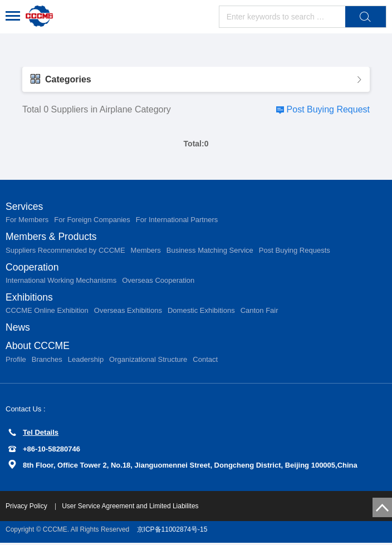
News (18, 329)
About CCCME (38, 348)
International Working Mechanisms (61, 281)
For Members (27, 220)
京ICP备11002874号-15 (172, 532)
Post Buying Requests (295, 251)
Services (25, 207)
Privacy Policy (27, 508)
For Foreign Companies (92, 220)
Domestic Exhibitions (201, 312)
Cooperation (33, 268)
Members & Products (52, 237)
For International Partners (177, 220)
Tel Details (33, 435)
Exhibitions (30, 298)
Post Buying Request (328, 109)
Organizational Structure (148, 362)
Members (146, 251)
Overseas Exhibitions (128, 312)
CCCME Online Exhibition (47, 312)
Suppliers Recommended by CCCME (65, 251)
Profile (16, 362)
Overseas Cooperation (158, 281)
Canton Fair (259, 312)
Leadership (86, 362)
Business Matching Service (210, 251)
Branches (47, 362)
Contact (205, 362)
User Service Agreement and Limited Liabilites (130, 508)
